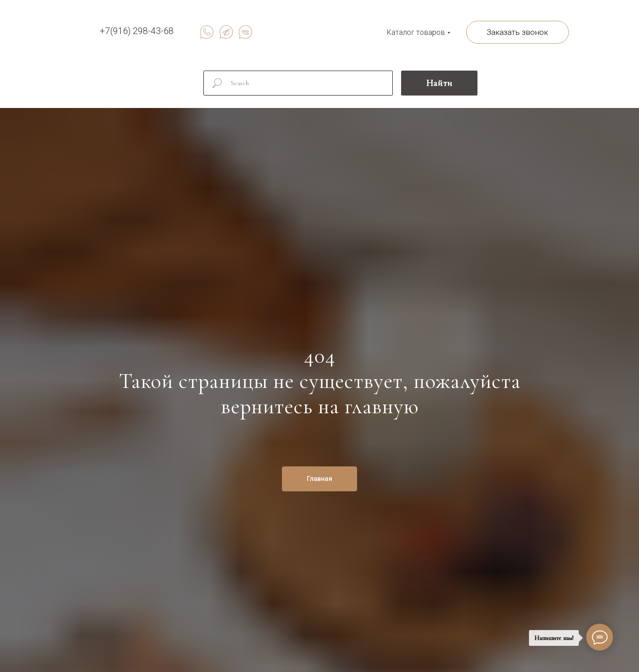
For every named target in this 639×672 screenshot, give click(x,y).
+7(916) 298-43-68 (137, 31)
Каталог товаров (416, 32)
